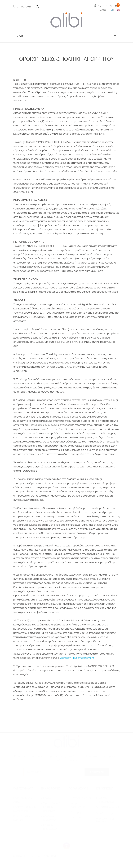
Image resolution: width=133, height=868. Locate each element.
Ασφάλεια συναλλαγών (50, 818)
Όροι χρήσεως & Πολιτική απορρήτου (52, 807)
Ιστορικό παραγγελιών (78, 805)
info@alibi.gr (106, 813)
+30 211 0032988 (109, 807)
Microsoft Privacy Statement (77, 658)
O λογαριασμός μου (81, 798)
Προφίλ (47, 798)
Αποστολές (77, 817)
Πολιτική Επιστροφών (50, 827)
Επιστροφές (77, 812)
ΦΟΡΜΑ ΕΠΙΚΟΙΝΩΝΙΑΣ (106, 800)
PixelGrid (51, 856)
